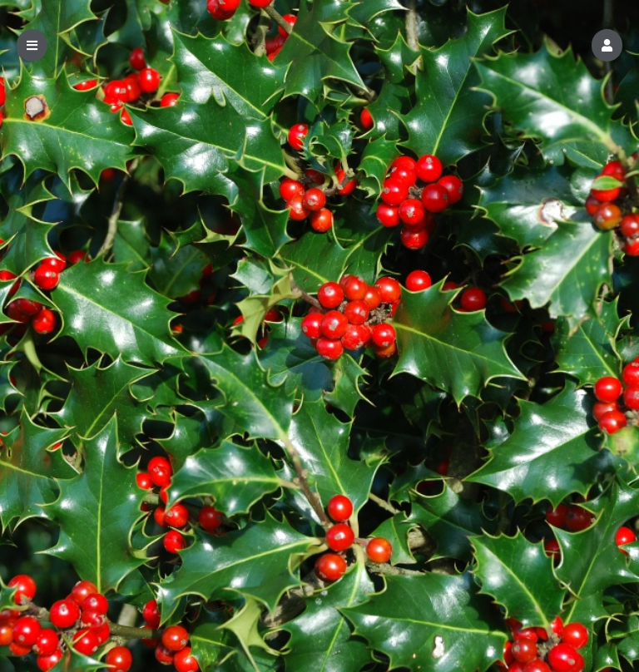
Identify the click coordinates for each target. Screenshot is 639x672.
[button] (607, 45)
